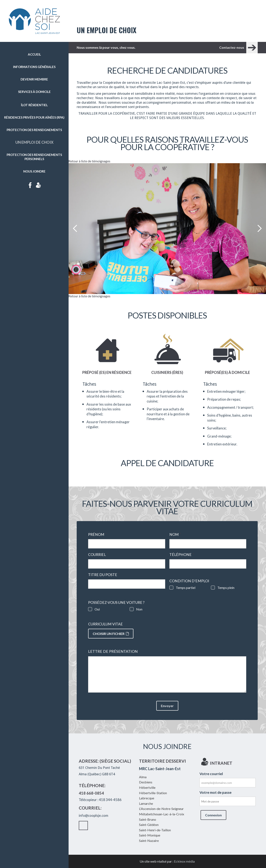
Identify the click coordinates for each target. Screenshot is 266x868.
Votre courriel (211, 774)
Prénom (97, 535)
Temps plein (226, 588)
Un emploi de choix (34, 142)
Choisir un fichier (111, 634)
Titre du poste (104, 575)
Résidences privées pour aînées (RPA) (34, 117)
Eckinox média (184, 861)
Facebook (30, 185)
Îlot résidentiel (34, 105)
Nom (175, 535)
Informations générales (34, 67)
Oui (97, 609)
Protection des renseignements (34, 130)
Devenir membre (34, 79)
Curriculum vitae (105, 624)
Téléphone (182, 555)
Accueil (34, 54)
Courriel (98, 555)
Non (139, 609)
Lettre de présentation (113, 651)
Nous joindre (34, 171)
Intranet (38, 185)
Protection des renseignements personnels (34, 157)
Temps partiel (186, 588)
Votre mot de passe (216, 792)
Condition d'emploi (189, 581)
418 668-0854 (91, 793)
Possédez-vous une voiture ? (116, 603)
